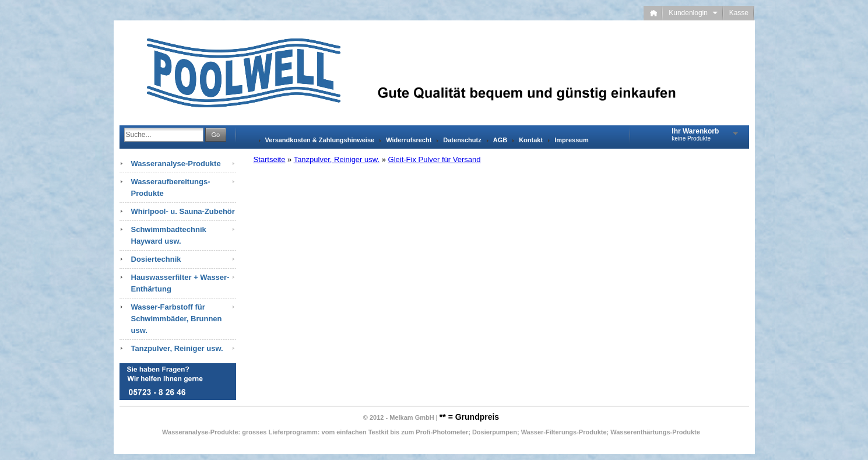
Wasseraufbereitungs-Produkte (171, 187)
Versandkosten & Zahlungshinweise (320, 140)
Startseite (270, 159)
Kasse (739, 13)
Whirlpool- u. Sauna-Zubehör (183, 211)
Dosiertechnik (156, 259)
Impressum (572, 140)
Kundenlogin (693, 13)
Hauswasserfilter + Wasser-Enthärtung (180, 283)
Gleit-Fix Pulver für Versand (435, 159)
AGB (500, 140)
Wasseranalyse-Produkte (176, 164)
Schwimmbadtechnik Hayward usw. (169, 235)
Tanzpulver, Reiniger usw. (337, 159)
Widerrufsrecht (409, 140)
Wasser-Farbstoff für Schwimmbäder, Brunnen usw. (177, 319)
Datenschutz (462, 140)
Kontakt (531, 140)
